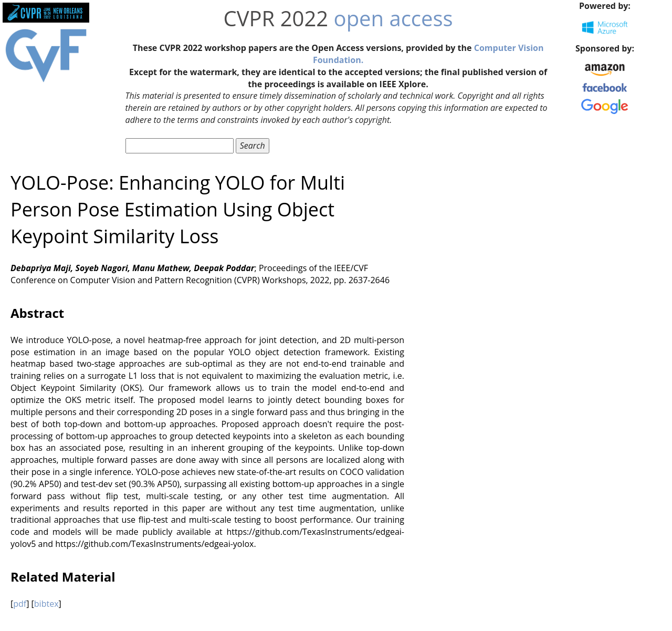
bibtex (46, 604)
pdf (20, 604)
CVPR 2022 (276, 18)
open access (393, 18)
